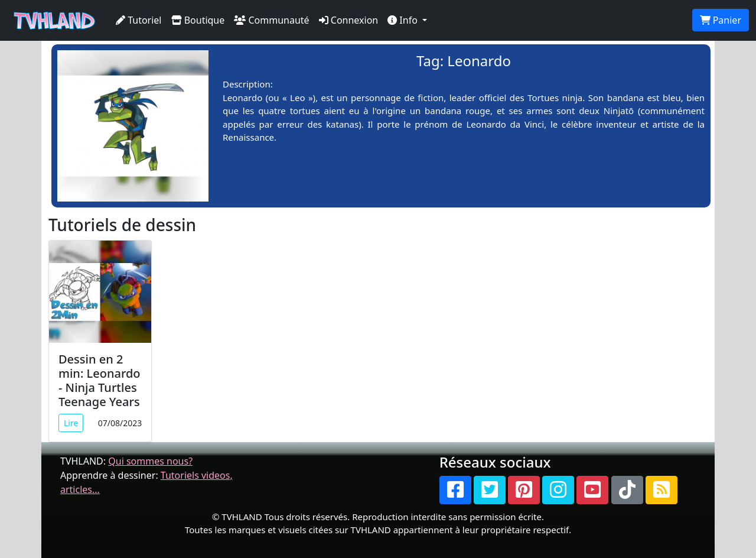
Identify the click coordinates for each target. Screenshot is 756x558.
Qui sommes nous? (150, 461)
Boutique (198, 20)
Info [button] (404, 20)
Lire (71, 423)
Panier (721, 20)
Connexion (349, 20)
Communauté (271, 20)
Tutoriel (139, 20)
